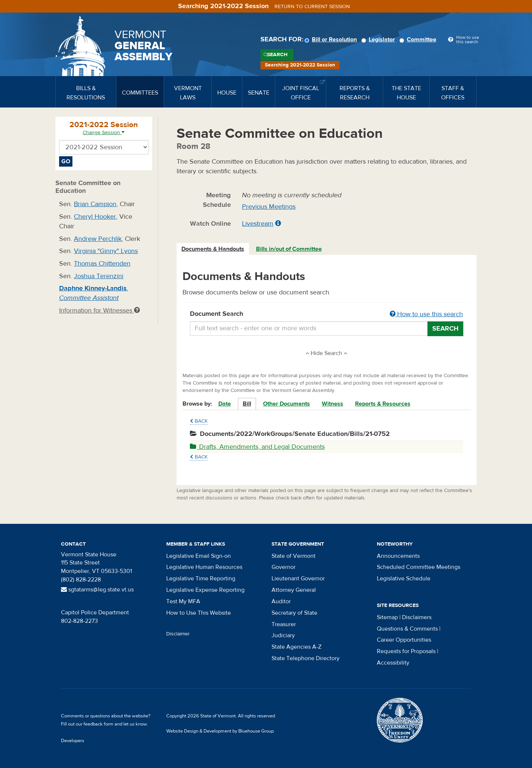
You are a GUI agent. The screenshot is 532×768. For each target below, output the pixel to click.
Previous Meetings (269, 207)
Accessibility (393, 663)
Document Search (327, 314)
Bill (247, 404)
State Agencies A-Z (296, 647)
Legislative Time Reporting (201, 578)
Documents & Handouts (213, 249)
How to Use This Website (199, 613)
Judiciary (283, 635)
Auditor (281, 601)
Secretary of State (294, 613)
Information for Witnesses (99, 310)
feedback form (98, 724)
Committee (419, 40)
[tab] (213, 249)
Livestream (258, 224)
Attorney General (294, 590)
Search (277, 55)
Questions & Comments (407, 629)
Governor (284, 567)
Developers (73, 741)
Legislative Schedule (404, 578)
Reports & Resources (383, 404)
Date (225, 404)
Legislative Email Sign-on (199, 556)
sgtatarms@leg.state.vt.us (97, 590)
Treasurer (284, 624)
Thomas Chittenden (102, 264)
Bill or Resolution (332, 40)
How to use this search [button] (426, 314)
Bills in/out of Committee (289, 249)
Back (199, 421)
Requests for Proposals (406, 651)
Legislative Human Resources (204, 567)
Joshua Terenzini (99, 276)
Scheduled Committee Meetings (419, 567)
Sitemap (387, 617)
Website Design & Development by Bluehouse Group (220, 731)
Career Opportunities (404, 640)
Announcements (398, 556)
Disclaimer (178, 634)
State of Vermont (294, 556)
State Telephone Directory (306, 658)
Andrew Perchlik (98, 239)
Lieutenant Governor (298, 578)
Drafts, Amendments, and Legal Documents (257, 447)
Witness (332, 404)
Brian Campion (95, 204)
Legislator (379, 40)
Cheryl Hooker (95, 217)
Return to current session (312, 7)
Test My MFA (183, 601)
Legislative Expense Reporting (205, 590)
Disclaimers (417, 617)
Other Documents (287, 404)
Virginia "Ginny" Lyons (106, 251)
